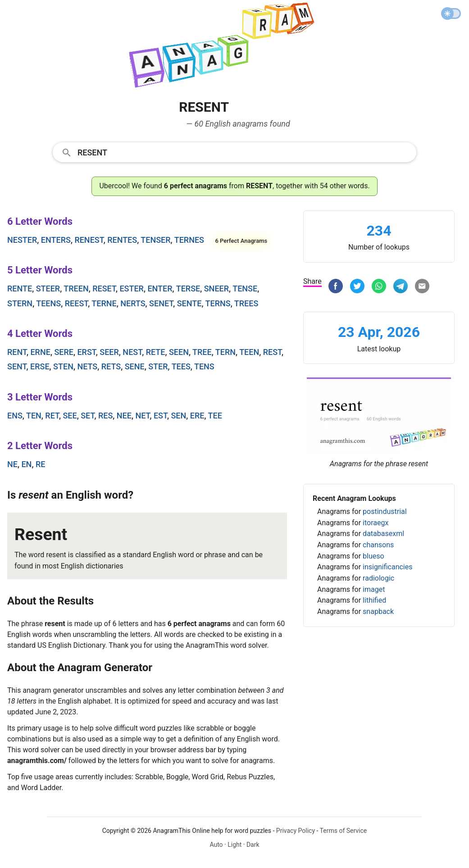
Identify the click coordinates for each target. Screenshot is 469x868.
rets (111, 366)
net (142, 416)
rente (20, 289)
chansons (378, 545)
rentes (122, 240)
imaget (374, 589)
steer (48, 289)
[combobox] (234, 152)
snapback (378, 611)
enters (56, 240)
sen (178, 416)
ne (12, 464)
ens (15, 416)
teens (48, 303)
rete (156, 352)
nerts (133, 303)
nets (87, 366)
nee (124, 416)
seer (109, 352)
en (26, 464)
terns (218, 303)
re (41, 464)
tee (215, 416)
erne (40, 352)
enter (160, 289)
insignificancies (387, 567)
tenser (155, 240)
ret (52, 416)
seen (179, 352)
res (105, 416)
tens (204, 366)
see (70, 416)
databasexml (383, 534)
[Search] (244, 152)
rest (272, 352)
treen (76, 289)
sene (135, 366)
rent (17, 352)
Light (234, 845)
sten (63, 366)
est (160, 416)
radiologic (378, 578)
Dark (253, 845)
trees (246, 303)
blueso (373, 556)
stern (20, 303)
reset (104, 289)
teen (249, 352)
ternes (189, 240)
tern (225, 352)
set (87, 416)
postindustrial (385, 511)
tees (181, 366)
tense (245, 289)
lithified (374, 600)
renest (89, 240)
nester (22, 240)
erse (40, 366)
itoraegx (376, 523)
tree (202, 352)
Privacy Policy (296, 831)
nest (132, 352)
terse (188, 289)
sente (189, 303)
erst (86, 352)
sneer (216, 289)
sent (17, 366)
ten (34, 416)
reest (77, 303)
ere (197, 416)
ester (132, 289)
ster (158, 366)
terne (104, 303)
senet (161, 303)
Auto (216, 845)
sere (64, 352)
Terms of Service (344, 831)
